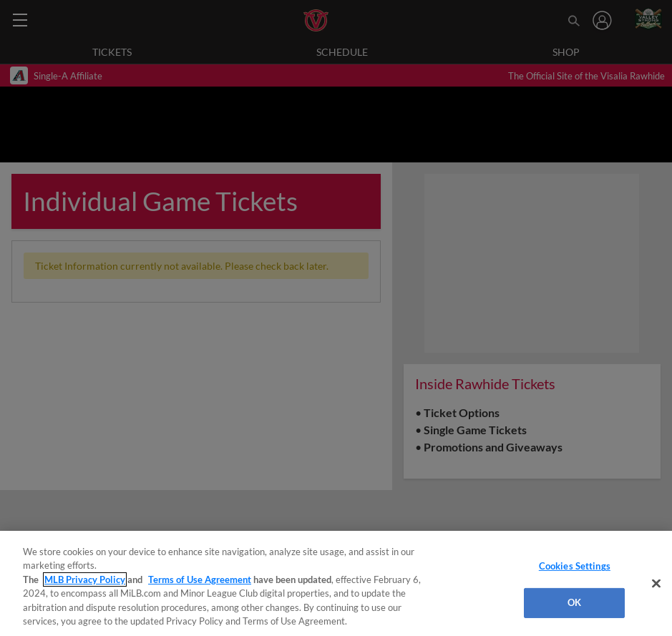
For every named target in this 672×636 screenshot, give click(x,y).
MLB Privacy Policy (85, 579)
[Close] (656, 584)
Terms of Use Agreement (200, 579)
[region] (336, 583)
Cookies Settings (575, 566)
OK (574, 602)
